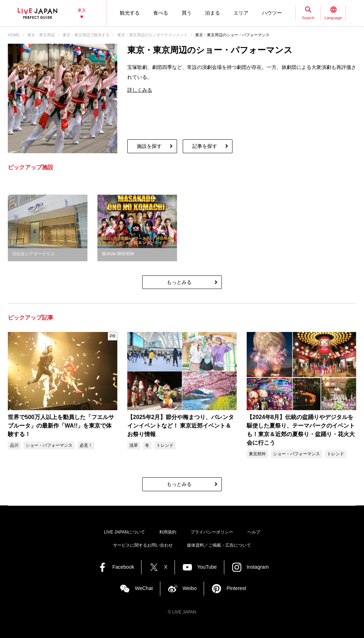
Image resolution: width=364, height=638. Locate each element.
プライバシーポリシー (212, 532)
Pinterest (236, 588)
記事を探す (205, 146)
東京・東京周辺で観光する (86, 35)
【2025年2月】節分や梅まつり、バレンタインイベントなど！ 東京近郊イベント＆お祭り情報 (181, 426)
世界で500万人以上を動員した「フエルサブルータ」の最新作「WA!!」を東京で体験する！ (61, 426)
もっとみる (179, 282)
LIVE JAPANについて (124, 532)
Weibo (190, 588)
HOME (14, 35)
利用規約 (168, 532)
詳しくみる (140, 90)
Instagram (258, 567)
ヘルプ (254, 532)
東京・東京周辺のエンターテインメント (152, 35)
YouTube (207, 567)
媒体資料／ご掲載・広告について (219, 545)
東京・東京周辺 (41, 35)
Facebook (123, 567)
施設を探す (149, 146)
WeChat (144, 588)
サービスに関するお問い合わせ (143, 545)
